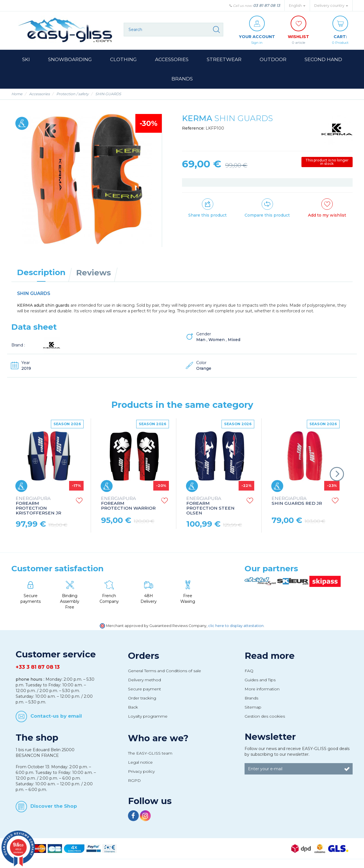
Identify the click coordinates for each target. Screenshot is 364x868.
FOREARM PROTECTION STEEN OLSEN (210, 506)
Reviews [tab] (94, 273)
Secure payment (144, 689)
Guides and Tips (260, 680)
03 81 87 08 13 (267, 5)
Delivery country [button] (331, 6)
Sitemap (253, 707)
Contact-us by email (56, 716)
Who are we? (158, 738)
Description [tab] (41, 272)
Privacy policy (141, 771)
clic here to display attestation (236, 626)
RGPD (134, 780)
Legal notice (140, 762)
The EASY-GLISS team (150, 753)
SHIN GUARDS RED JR (297, 501)
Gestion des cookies (265, 716)
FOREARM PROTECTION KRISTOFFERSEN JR (38, 506)
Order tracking (142, 698)
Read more (270, 656)
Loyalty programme (148, 716)
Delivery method (144, 680)
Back (133, 707)
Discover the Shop (54, 806)
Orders (144, 656)
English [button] (297, 6)
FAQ (249, 671)
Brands (251, 698)
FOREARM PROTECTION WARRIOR (128, 503)
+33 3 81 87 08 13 (38, 667)
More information (262, 689)
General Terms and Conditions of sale (165, 671)
